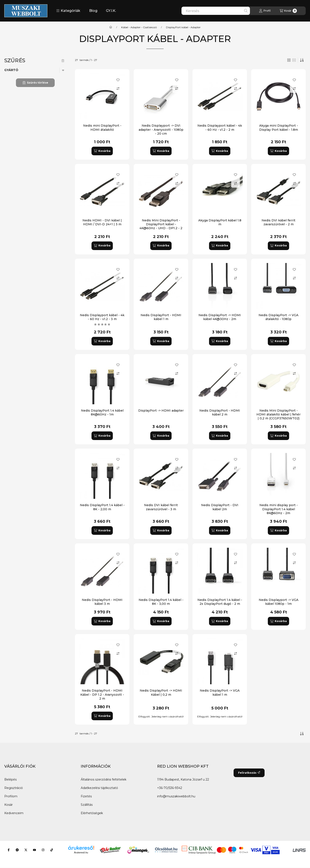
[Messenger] (17, 850)
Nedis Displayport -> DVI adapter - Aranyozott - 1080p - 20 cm (161, 129)
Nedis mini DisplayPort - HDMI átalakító (102, 128)
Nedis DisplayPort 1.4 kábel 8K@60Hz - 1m (102, 412)
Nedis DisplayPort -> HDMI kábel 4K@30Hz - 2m (220, 317)
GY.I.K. (111, 11)
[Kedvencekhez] (118, 80)
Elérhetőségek (92, 813)
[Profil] (265, 11)
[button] (68, 11)
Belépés (10, 779)
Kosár (9, 805)
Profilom (11, 796)
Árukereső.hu (81, 852)
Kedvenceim (14, 813)
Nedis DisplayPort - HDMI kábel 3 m (102, 602)
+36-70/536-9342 (170, 788)
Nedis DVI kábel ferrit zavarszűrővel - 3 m (161, 507)
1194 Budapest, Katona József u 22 (183, 779)
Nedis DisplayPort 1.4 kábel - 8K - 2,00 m (102, 507)
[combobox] (216, 11)
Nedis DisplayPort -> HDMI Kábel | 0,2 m (161, 692)
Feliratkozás (249, 773)
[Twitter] (26, 850)
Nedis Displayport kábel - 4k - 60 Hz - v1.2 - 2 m (220, 128)
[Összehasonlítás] (118, 89)
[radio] (294, 60)
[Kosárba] (102, 151)
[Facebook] (9, 850)
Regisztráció (14, 788)
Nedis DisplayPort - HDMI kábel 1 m (161, 317)
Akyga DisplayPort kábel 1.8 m (220, 222)
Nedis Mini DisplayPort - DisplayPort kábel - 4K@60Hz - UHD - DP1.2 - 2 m (161, 226)
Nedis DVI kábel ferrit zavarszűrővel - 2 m (278, 222)
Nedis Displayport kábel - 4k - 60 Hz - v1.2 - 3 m (102, 317)
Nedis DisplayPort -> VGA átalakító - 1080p (278, 317)
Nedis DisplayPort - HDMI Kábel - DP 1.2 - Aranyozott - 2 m (102, 694)
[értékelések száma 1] (102, 324)
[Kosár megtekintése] (288, 11)
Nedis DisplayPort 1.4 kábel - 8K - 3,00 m (161, 602)
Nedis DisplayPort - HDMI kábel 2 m (220, 412)
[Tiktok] (52, 850)
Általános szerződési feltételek (104, 779)
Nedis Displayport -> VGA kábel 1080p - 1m (279, 602)
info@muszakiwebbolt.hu (176, 796)
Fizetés (86, 796)
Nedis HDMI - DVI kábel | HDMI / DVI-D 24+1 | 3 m (102, 222)
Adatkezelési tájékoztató (99, 788)
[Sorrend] (302, 60)
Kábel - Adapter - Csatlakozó (139, 27)
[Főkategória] (111, 27)
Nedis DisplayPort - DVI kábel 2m (220, 507)
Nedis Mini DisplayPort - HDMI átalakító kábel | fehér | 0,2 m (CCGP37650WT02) (278, 414)
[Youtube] (34, 850)
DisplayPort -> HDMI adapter (161, 411)
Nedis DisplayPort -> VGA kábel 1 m (220, 692)
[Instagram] (43, 850)
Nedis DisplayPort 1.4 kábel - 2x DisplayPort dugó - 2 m (220, 602)
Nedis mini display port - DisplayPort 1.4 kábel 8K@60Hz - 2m (279, 509)
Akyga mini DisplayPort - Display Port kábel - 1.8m (279, 128)
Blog (93, 11)
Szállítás (87, 805)
